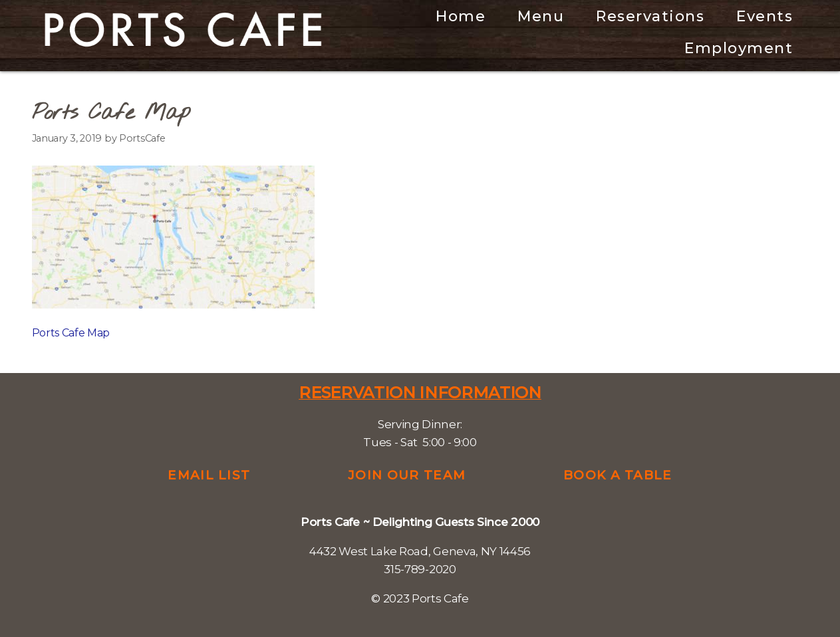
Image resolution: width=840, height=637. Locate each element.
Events (765, 16)
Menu (541, 16)
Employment (739, 48)
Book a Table (618, 475)
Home (461, 16)
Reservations (650, 16)
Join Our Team (407, 475)
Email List (209, 475)
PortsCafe (142, 138)
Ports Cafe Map (71, 333)
